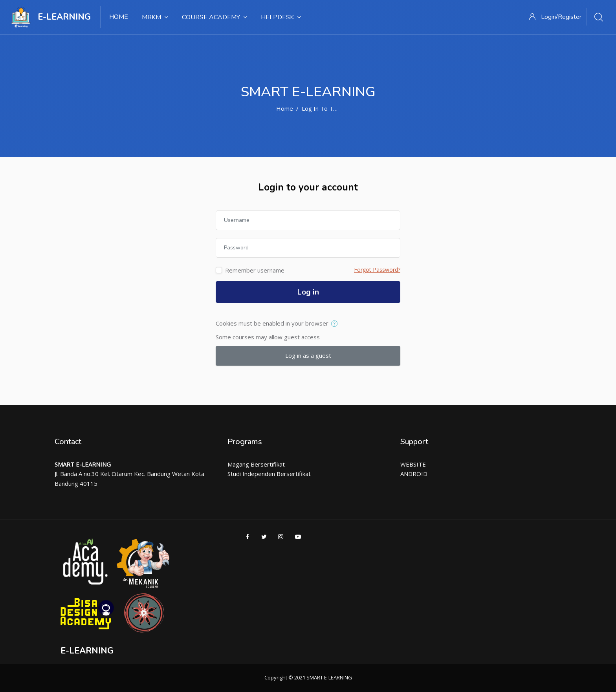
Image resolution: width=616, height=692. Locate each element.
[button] (336, 324)
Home (119, 17)
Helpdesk (281, 17)
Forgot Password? (377, 270)
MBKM (155, 17)
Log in (308, 292)
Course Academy (214, 17)
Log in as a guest (308, 355)
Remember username (255, 270)
